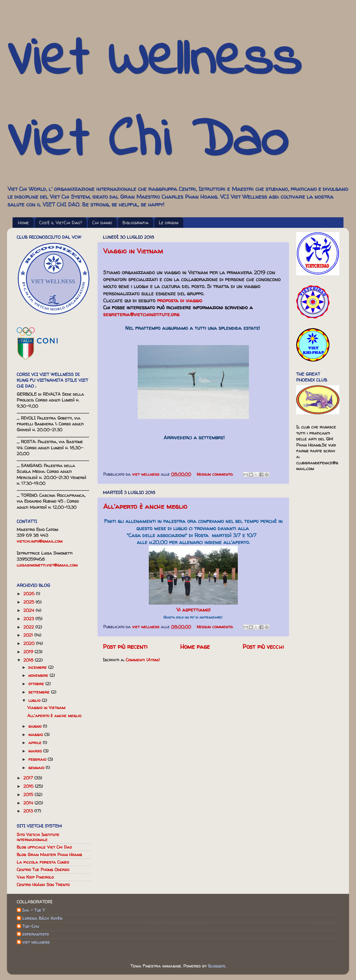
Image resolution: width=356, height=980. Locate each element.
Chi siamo (102, 223)
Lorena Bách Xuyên (42, 918)
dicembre (38, 667)
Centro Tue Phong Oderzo (43, 870)
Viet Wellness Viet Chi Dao (154, 101)
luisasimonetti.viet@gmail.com (47, 565)
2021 (29, 635)
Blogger (217, 966)
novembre (39, 675)
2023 (29, 619)
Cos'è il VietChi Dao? (61, 223)
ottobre (37, 684)
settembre (40, 692)
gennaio (37, 768)
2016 (29, 786)
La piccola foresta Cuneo (43, 862)
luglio (35, 700)
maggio (36, 735)
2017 (29, 778)
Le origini (169, 223)
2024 (29, 610)
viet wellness (36, 942)
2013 (29, 811)
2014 (29, 803)
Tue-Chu (31, 927)
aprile (36, 743)
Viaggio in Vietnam (133, 251)
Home (24, 223)
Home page (195, 647)
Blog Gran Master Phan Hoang (49, 855)
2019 (29, 652)
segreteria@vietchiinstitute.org (141, 314)
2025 (29, 602)
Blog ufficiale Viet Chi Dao (44, 847)
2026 (30, 594)
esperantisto (35, 934)
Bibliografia (135, 223)
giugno (36, 726)
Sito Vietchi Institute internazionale (38, 837)
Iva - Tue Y (34, 910)
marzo (36, 751)
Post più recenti (125, 647)
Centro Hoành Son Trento (43, 885)
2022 (29, 627)
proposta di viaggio (180, 301)
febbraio (38, 759)
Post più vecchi (263, 647)
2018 (29, 660)
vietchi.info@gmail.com (40, 541)
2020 (30, 643)
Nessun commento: (216, 474)
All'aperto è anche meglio (145, 506)
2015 (29, 795)
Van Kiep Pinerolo (35, 877)
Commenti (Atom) (143, 660)
